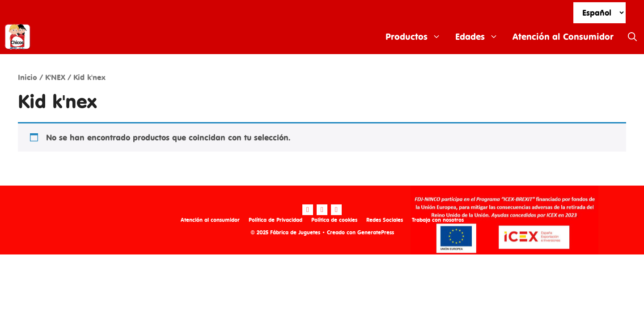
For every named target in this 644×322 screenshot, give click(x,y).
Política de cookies (334, 220)
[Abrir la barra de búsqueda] (632, 37)
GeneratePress (376, 232)
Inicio (28, 77)
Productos (417, 37)
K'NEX (55, 77)
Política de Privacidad (275, 220)
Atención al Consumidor (563, 36)
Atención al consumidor (210, 220)
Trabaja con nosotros (438, 220)
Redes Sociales (385, 220)
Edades (480, 37)
